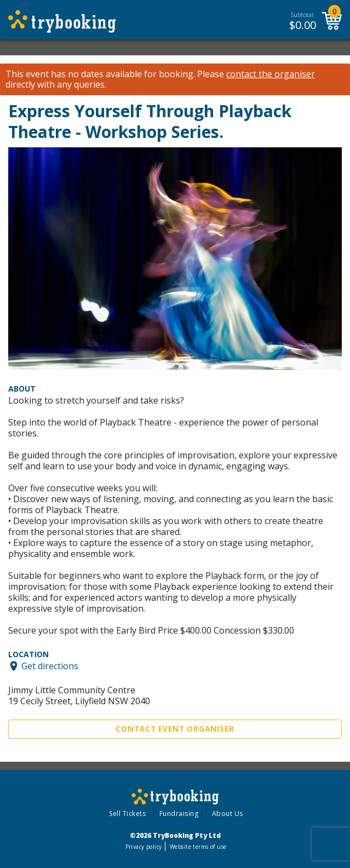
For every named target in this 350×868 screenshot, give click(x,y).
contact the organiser (271, 74)
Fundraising (179, 814)
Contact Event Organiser (175, 729)
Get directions (50, 666)
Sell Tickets (127, 814)
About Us (228, 814)
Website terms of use (198, 847)
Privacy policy (144, 847)
